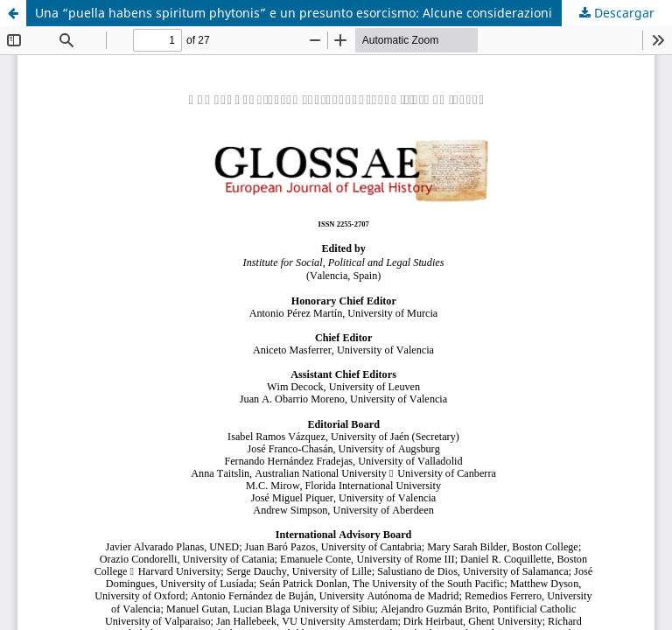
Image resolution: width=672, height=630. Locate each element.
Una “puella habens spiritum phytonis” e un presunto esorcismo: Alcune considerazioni (294, 13)
